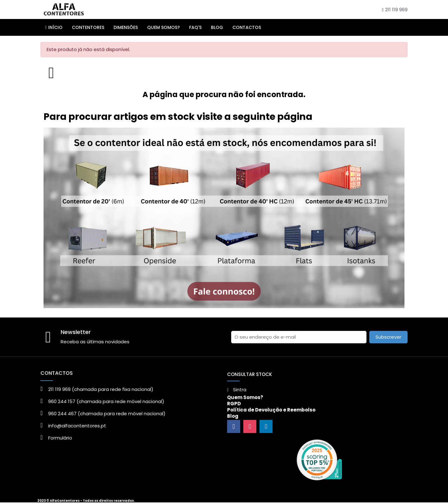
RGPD (234, 404)
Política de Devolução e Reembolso (271, 410)
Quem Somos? (245, 397)
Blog (233, 416)
